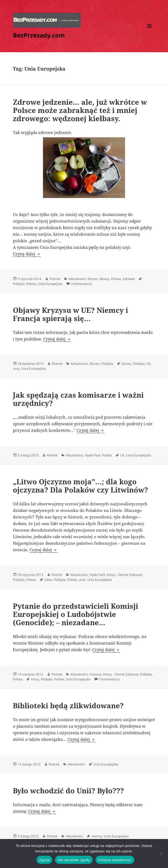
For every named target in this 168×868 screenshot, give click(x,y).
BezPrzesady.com (39, 35)
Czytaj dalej (27, 254)
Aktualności (77, 279)
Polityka (19, 284)
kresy (35, 679)
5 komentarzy (109, 679)
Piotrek (55, 279)
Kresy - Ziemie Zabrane (124, 575)
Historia (95, 674)
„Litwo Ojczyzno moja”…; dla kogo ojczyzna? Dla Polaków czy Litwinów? (80, 486)
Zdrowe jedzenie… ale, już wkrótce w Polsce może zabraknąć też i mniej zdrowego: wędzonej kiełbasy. (80, 110)
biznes (126, 364)
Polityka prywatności (115, 860)
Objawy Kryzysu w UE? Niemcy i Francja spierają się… (70, 314)
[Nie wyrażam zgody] (161, 854)
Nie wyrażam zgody (74, 860)
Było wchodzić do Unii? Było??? (68, 791)
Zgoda (44, 860)
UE (149, 364)
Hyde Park (93, 455)
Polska (116, 279)
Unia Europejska (50, 284)
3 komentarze (81, 284)
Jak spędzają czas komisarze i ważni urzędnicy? (78, 399)
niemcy (97, 836)
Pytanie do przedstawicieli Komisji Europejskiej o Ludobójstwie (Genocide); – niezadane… (76, 614)
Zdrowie (129, 279)
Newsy (104, 279)
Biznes (93, 279)
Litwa (48, 580)
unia (16, 369)
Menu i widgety (150, 32)
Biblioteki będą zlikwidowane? (68, 706)
